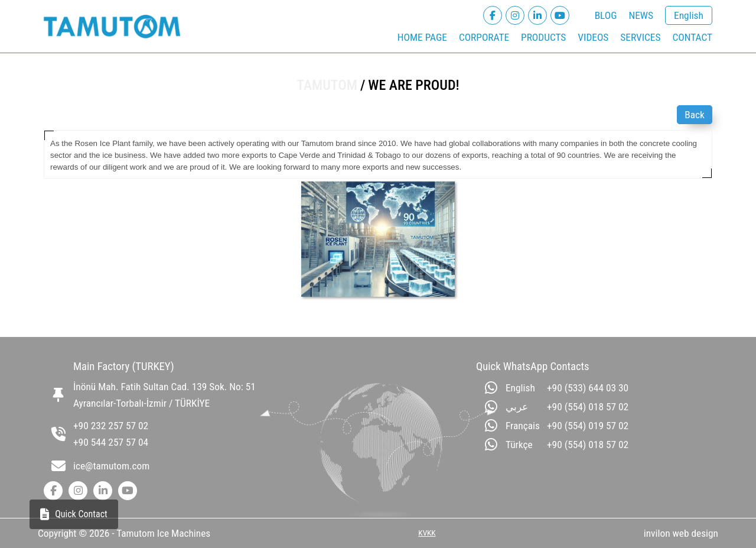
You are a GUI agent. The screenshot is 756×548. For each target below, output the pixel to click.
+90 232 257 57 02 (111, 426)
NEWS (641, 15)
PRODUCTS (543, 37)
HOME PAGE (422, 37)
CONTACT (692, 37)
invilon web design (681, 533)
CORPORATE (484, 37)
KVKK (427, 533)
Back (695, 115)
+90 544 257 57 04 (111, 442)
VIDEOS (593, 37)
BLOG (606, 15)
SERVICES (640, 37)
